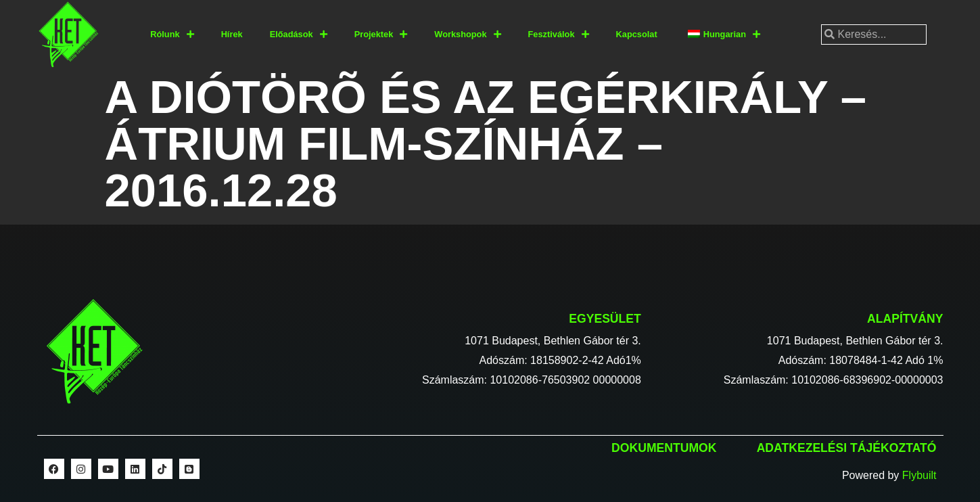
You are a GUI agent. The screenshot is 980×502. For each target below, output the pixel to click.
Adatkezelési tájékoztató (847, 448)
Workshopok (467, 35)
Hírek (232, 34)
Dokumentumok (664, 448)
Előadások (299, 35)
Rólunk (172, 35)
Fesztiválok (559, 35)
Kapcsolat (637, 34)
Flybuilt (919, 475)
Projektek (381, 35)
